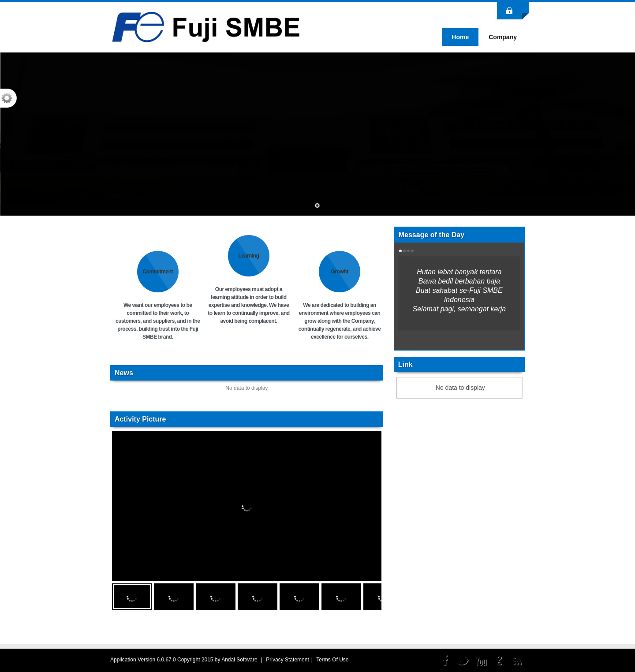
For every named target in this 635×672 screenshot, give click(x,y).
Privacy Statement (287, 660)
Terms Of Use (332, 660)
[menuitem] (503, 37)
